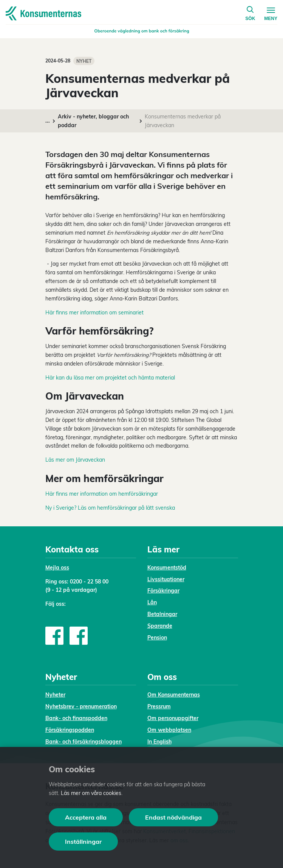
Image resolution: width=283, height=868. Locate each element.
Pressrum (159, 706)
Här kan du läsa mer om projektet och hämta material (110, 378)
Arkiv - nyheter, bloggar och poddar (93, 121)
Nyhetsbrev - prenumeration (81, 706)
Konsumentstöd (167, 568)
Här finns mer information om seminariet (94, 313)
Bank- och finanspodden (76, 718)
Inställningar (83, 842)
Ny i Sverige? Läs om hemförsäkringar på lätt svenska (110, 508)
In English (159, 742)
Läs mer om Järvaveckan (75, 460)
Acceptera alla (86, 817)
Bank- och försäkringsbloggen (84, 742)
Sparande (160, 626)
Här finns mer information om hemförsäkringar (102, 494)
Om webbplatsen (169, 730)
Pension (157, 638)
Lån (152, 602)
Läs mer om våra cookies (91, 793)
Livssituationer (166, 579)
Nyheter (55, 695)
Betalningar (162, 614)
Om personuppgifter (173, 718)
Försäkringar (163, 591)
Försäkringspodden (70, 730)
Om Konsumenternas (174, 695)
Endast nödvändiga (173, 817)
